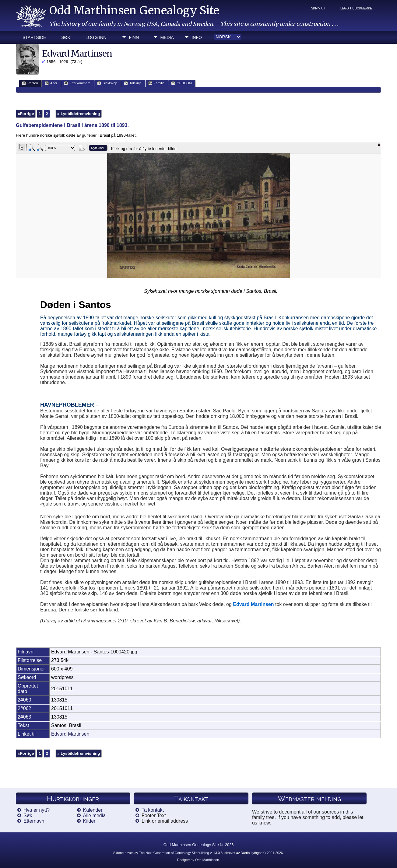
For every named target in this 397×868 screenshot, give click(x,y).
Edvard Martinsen (70, 734)
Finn (134, 37)
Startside (34, 37)
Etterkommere (77, 83)
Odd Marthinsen (207, 860)
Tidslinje (133, 83)
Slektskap (107, 83)
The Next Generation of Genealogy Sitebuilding (174, 853)
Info (197, 37)
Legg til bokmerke (356, 8)
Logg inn (96, 37)
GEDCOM (181, 83)
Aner (51, 83)
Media (167, 37)
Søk (66, 37)
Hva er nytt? (37, 810)
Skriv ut (318, 8)
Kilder (89, 821)
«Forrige (26, 114)
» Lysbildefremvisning (79, 114)
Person (30, 83)
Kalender (93, 810)
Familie (156, 83)
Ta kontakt (153, 810)
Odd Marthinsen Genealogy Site (134, 10)
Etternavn (34, 821)
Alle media (95, 815)
